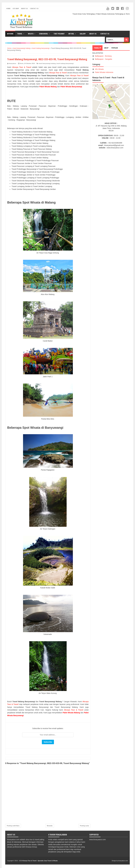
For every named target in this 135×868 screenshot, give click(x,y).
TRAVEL (20, 34)
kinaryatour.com (123, 861)
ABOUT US (93, 34)
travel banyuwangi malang (47, 63)
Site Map (16, 8)
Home (8, 8)
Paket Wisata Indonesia (104, 72)
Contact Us (34, 8)
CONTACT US (105, 34)
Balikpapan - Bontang (103, 56)
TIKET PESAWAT (59, 34)
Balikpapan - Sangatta (103, 59)
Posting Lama (84, 826)
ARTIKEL (71, 34)
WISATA (31, 34)
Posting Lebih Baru (13, 826)
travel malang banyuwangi (65, 63)
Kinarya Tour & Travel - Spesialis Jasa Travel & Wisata (40, 861)
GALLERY (83, 34)
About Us (24, 8)
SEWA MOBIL (43, 34)
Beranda (50, 826)
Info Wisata (99, 69)
